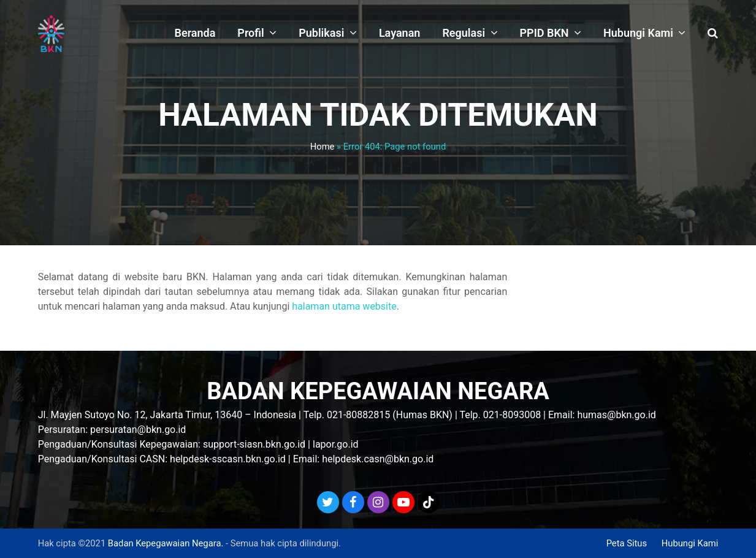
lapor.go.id (336, 444)
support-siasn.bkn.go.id (254, 444)
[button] (713, 34)
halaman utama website (344, 306)
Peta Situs (627, 543)
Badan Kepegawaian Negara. (166, 543)
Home (323, 147)
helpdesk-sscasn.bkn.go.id (228, 459)
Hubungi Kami (690, 543)
